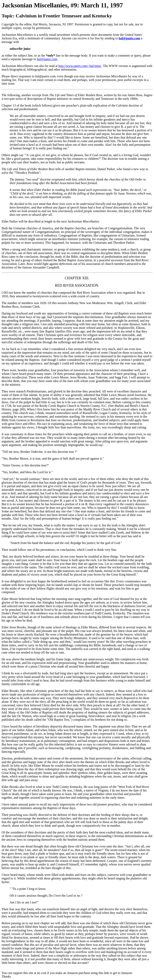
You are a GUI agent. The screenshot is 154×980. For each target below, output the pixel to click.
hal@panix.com (129, 38)
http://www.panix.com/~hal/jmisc (80, 66)
